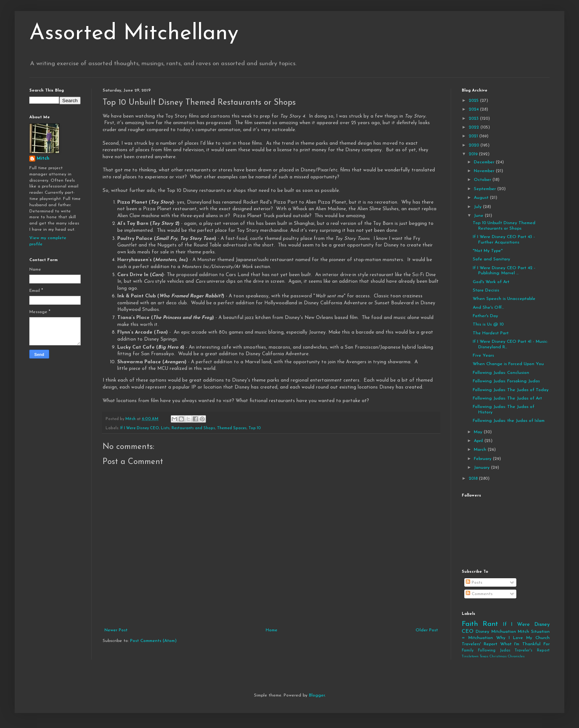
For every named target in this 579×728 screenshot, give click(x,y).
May (479, 432)
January (482, 468)
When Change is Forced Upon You (508, 364)
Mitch (43, 159)
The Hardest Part (491, 333)
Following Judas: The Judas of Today (511, 390)
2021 (474, 136)
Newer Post (116, 630)
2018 (474, 479)
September (486, 189)
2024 (474, 109)
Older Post (427, 630)
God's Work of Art (491, 282)
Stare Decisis (486, 290)
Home (272, 630)
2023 (474, 119)
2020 (475, 145)
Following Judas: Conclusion (501, 373)
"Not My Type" (488, 251)
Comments (479, 594)
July (478, 207)
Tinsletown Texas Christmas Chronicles (493, 656)
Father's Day (485, 316)
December (485, 162)
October (483, 180)
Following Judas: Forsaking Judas (506, 381)
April (479, 441)
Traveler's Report (532, 651)
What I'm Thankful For (525, 644)
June (479, 216)
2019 (474, 154)
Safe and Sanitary (491, 259)
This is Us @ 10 (488, 324)
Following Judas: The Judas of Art (507, 398)
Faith (470, 624)
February (483, 459)
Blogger (317, 695)
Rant (490, 624)
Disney (482, 632)
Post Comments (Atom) (153, 641)
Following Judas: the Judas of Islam (509, 421)
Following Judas (494, 651)
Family (468, 651)
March (481, 450)
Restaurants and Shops (193, 428)
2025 (474, 101)
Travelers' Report (480, 644)
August (482, 198)
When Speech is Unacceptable (504, 299)
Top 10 (255, 428)
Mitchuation (504, 632)
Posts (474, 583)
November (485, 171)
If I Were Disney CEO (140, 428)
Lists (165, 428)
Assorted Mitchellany (134, 34)
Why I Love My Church (523, 638)
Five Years (483, 356)
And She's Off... (488, 308)
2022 (475, 127)
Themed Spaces (232, 428)
